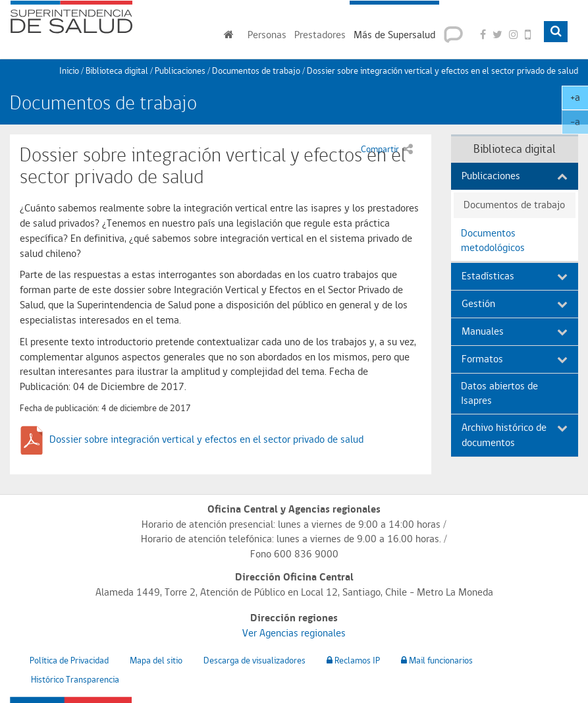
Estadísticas (515, 276)
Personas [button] (267, 35)
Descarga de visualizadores (254, 660)
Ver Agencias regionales (294, 633)
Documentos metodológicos (493, 240)
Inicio (69, 70)
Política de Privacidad (69, 660)
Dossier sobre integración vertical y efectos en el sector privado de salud (206, 439)
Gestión (515, 303)
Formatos (515, 359)
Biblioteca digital (117, 70)
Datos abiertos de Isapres (499, 393)
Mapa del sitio (156, 660)
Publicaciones (180, 70)
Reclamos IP (353, 660)
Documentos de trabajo (256, 70)
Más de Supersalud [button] (394, 35)
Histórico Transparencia (75, 679)
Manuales (515, 331)
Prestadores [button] (320, 35)
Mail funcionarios (437, 660)
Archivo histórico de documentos (515, 435)
